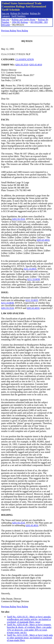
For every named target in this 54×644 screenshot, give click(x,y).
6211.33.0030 (33, 279)
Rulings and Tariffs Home (24, 20)
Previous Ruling (9, 31)
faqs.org (5, 13)
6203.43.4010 (36, 65)
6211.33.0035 (30, 269)
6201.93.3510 (22, 65)
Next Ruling (22, 31)
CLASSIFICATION (25, 59)
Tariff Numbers (18, 16)
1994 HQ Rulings (20, 22)
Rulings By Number (20, 13)
